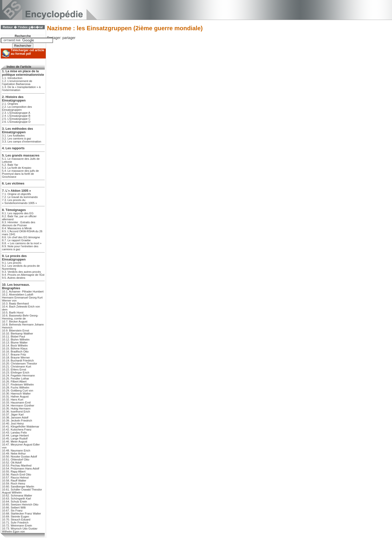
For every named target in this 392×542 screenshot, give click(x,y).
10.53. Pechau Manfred (17, 465)
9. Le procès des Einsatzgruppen (14, 258)
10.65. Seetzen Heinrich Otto (20, 504)
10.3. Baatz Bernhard (15, 303)
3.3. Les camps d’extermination (22, 141)
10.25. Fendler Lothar (15, 378)
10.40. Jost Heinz (13, 423)
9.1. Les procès (12, 263)
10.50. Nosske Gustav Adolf (19, 456)
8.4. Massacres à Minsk (17, 228)
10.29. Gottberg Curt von (18, 390)
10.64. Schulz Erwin (14, 501)
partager (69, 38)
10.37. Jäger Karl (13, 414)
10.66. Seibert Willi (14, 507)
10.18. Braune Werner (16, 357)
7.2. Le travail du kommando (20, 197)
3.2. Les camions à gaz (17, 138)
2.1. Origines (10, 104)
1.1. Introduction (12, 78)
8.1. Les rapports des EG (18, 213)
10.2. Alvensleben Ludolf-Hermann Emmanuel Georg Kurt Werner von (22, 297)
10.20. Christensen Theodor (19, 363)
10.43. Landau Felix (14, 432)
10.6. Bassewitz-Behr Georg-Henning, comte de (20, 317)
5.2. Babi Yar (10, 165)
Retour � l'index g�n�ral (23, 27)
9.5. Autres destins (14, 278)
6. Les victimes (13, 183)
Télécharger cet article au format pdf (27, 52)
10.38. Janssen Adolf (15, 417)
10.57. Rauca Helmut (15, 477)
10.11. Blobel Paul (13, 336)
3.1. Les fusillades (13, 135)
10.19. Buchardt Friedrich (18, 360)
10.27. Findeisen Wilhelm (18, 384)
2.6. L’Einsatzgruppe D (16, 122)
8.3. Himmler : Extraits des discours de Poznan (19, 224)
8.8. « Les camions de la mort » (22, 243)
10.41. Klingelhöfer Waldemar (21, 426)
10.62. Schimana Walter (17, 495)
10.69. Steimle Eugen (15, 516)
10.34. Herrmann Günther (18, 405)
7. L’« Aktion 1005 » (16, 191)
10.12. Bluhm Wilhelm (16, 339)
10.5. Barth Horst (13, 312)
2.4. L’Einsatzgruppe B (16, 116)
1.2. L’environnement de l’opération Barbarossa (17, 82)
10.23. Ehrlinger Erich (16, 372)
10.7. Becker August (15, 321)
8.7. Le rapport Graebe (16, 240)
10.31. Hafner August (15, 396)
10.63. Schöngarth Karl (16, 498)
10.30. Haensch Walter (16, 393)
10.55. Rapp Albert (14, 471)
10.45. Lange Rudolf (15, 438)
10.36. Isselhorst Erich (16, 411)
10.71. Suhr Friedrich (15, 522)
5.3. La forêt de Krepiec (17, 168)
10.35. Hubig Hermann (16, 408)
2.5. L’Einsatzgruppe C (16, 119)
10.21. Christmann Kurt (16, 366)
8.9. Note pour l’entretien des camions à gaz (20, 248)
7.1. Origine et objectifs (16, 194)
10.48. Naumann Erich (16, 450)
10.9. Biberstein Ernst (15, 330)
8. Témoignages (14, 210)
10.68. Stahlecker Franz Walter (21, 513)
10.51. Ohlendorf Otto (16, 459)
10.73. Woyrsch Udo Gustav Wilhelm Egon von (20, 530)
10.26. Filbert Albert (14, 381)
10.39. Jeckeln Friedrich (17, 420)
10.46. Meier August (15, 441)
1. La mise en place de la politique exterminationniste (23, 73)
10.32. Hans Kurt (13, 399)
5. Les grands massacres (21, 155)
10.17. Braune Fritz (14, 354)
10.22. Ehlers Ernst (14, 369)
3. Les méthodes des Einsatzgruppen (17, 130)
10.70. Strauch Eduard (16, 519)
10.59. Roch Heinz (14, 483)
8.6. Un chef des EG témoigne (21, 237)
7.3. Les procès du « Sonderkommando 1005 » (19, 201)
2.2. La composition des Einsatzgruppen (17, 108)
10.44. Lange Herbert (15, 435)
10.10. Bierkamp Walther (17, 333)
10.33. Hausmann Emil (16, 402)
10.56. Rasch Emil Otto (16, 474)
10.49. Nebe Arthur (14, 453)
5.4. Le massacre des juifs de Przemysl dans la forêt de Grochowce (20, 174)
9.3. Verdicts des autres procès (21, 272)
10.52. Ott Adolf (12, 462)
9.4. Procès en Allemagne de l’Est (23, 275)
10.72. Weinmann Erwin (17, 525)
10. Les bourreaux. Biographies (16, 286)
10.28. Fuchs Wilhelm (16, 387)
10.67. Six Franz (12, 510)
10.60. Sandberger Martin (18, 486)
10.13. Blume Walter (15, 342)
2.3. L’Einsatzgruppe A (16, 113)
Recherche (23, 36)
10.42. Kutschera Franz (17, 429)
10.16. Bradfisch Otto (15, 351)
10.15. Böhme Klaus (15, 348)
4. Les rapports (13, 148)
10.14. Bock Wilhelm (15, 345)
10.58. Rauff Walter (14, 480)
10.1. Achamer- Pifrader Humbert (23, 291)
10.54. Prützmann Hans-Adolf (21, 468)
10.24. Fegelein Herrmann (18, 375)
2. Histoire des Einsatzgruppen (14, 99)
